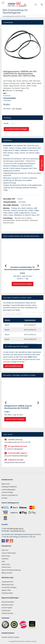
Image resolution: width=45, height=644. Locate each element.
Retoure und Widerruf (10, 495)
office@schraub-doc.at (15, 528)
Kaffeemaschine (7, 613)
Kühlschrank (6, 610)
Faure (23, 88)
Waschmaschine (9, 220)
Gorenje (13, 83)
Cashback (5, 559)
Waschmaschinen (8, 602)
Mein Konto (6, 484)
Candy (34, 86)
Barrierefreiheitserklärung (11, 570)
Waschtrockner (9, 223)
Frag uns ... (41, 163)
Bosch (19, 81)
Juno (18, 83)
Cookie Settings (7, 492)
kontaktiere (7, 359)
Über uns (5, 550)
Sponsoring (6, 556)
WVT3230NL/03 (30, 334)
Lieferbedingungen (8, 489)
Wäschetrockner (8, 605)
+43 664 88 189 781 (17, 531)
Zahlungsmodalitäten (9, 487)
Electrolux (37, 81)
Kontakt (4, 498)
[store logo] (17, 4)
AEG (14, 81)
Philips (29, 83)
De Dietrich (16, 88)
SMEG (29, 86)
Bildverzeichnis (7, 573)
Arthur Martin (37, 83)
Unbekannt (7, 88)
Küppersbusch (14, 86)
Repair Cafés (6, 590)
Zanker (23, 83)
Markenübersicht (8, 584)
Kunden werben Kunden (10, 637)
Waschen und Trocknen (23, 218)
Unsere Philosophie (9, 553)
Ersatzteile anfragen (9, 587)
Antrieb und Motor (22, 220)
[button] (7, 46)
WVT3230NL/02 (30, 330)
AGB (3, 561)
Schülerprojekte (7, 593)
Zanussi (6, 83)
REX (27, 88)
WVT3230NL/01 (30, 325)
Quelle (6, 86)
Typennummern (7, 582)
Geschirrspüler (7, 608)
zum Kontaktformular (13, 366)
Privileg (9, 81)
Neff (31, 81)
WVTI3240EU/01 (30, 339)
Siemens (25, 81)
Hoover (23, 86)
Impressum (6, 564)
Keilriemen (34, 220)
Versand (18, 109)
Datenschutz (6, 567)
